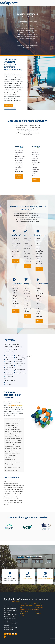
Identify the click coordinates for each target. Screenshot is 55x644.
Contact (22, 615)
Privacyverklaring (24, 611)
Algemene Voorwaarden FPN (27, 604)
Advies (37, 611)
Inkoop (37, 609)
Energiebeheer (39, 604)
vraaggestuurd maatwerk (15, 406)
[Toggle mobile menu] (54, 3)
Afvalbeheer (39, 606)
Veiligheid (38, 613)
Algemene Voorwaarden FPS (27, 609)
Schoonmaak (39, 608)
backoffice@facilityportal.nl (46, 578)
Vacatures (22, 613)
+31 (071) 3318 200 (28, 578)
